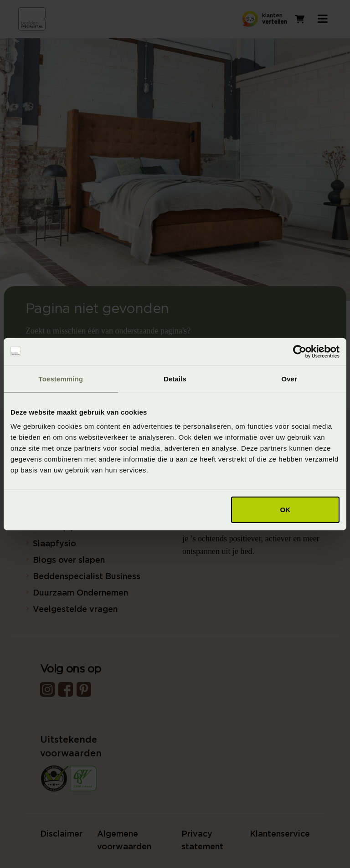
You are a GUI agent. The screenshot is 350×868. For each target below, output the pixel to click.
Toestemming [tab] (61, 378)
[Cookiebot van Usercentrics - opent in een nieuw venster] (300, 351)
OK (286, 510)
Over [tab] (289, 378)
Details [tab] (175, 378)
